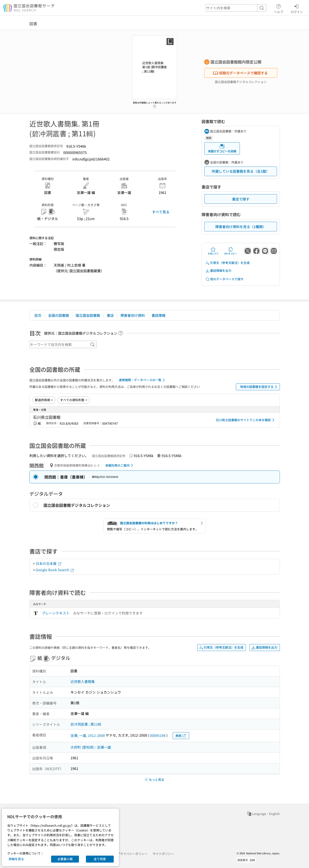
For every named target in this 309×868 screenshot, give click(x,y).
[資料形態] (74, 400)
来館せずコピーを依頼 (222, 148)
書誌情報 (159, 315)
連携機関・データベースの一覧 (143, 380)
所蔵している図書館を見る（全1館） (241, 171)
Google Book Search (55, 570)
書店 (110, 315)
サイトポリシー (163, 854)
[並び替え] (44, 400)
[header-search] (236, 8)
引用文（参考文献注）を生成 (227, 263)
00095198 (158, 735)
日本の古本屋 (49, 563)
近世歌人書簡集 (83, 681)
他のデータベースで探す (224, 279)
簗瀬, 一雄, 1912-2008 (88, 735)
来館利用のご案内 (120, 465)
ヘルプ (279, 8)
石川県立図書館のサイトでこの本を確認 (246, 420)
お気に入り (213, 251)
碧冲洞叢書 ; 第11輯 (86, 724)
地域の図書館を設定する (259, 387)
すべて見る (161, 212)
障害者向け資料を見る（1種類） (241, 227)
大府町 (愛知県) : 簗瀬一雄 (91, 747)
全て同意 (100, 859)
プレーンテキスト (56, 613)
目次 (38, 315)
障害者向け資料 (133, 315)
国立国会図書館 (88, 315)
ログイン (297, 8)
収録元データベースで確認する (240, 73)
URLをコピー (230, 251)
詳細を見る (16, 859)
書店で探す (241, 199)
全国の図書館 (58, 315)
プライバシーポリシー (132, 854)
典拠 (181, 736)
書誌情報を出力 (218, 271)
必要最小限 (65, 859)
